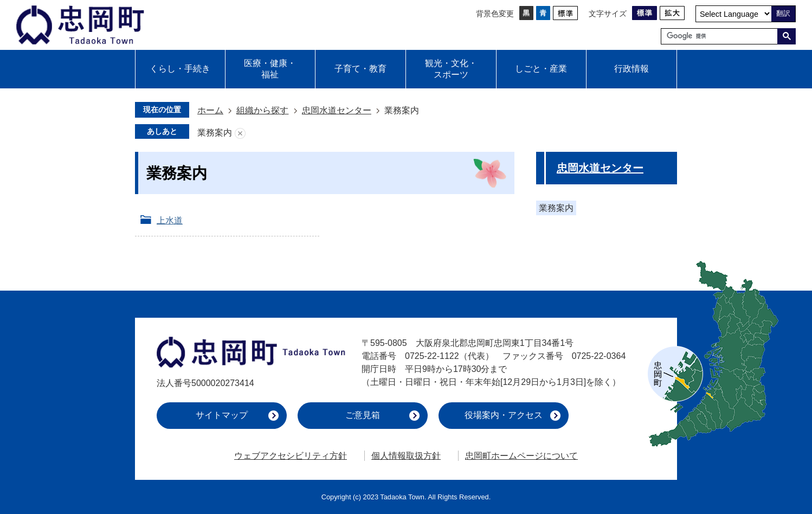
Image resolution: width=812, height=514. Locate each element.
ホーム (210, 110)
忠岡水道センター (337, 110)
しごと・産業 (541, 69)
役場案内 (504, 415)
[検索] (722, 36)
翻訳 (783, 13)
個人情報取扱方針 (406, 456)
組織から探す (262, 110)
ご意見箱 (363, 415)
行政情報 (631, 69)
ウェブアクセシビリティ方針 (291, 456)
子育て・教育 (360, 69)
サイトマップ (222, 415)
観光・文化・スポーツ (451, 69)
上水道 (170, 220)
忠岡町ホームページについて (521, 456)
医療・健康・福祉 (270, 69)
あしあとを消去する (240, 133)
